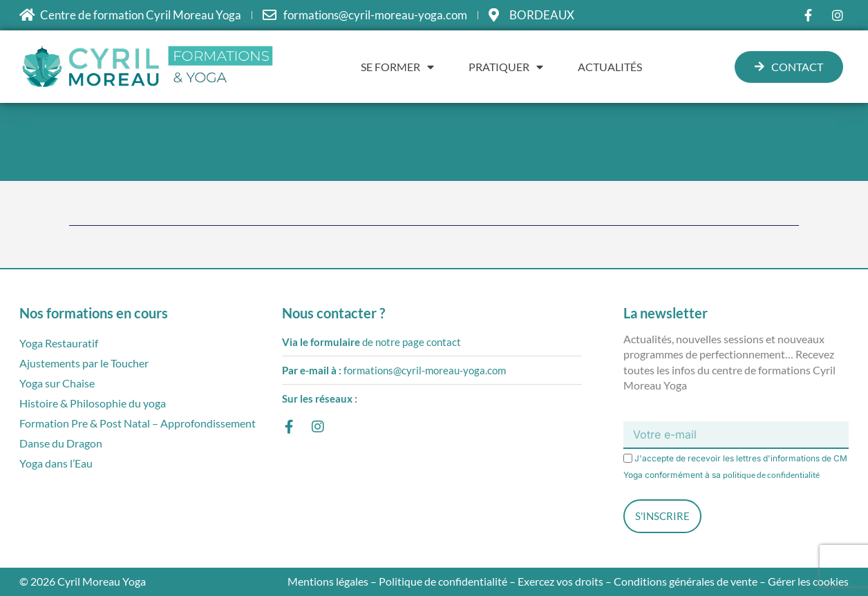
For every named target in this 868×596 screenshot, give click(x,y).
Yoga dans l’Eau (56, 463)
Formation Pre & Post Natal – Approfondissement (138, 423)
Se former (397, 67)
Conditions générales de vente (686, 581)
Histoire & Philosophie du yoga (93, 403)
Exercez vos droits (560, 581)
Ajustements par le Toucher (84, 363)
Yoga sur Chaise (57, 383)
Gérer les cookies (808, 581)
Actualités (610, 67)
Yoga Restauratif (59, 343)
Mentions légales (328, 581)
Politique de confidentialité (443, 581)
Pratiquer (506, 67)
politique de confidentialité (771, 475)
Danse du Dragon (61, 443)
